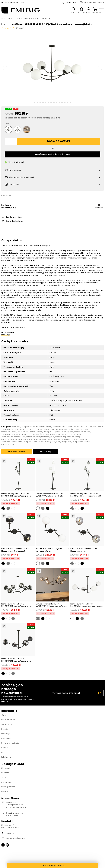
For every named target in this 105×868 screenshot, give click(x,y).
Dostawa (5, 791)
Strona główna (8, 18)
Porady (5, 729)
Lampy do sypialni (45, 432)
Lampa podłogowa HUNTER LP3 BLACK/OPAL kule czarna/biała (50, 495)
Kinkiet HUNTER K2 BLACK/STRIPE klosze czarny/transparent (15, 550)
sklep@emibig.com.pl (94, 2)
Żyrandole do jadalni (80, 429)
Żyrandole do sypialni (64, 432)
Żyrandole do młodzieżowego (46, 439)
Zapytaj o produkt (14, 217)
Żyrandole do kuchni (45, 429)
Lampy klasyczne (53, 442)
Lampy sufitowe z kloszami (33, 427)
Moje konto (6, 768)
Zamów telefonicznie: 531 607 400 (52, 154)
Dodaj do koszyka (59, 141)
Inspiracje (6, 734)
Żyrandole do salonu (27, 432)
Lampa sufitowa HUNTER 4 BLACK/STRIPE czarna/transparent (16, 660)
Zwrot (4, 778)
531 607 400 (71, 2)
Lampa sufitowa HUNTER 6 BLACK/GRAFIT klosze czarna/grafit (51, 605)
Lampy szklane (8, 444)
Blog (3, 752)
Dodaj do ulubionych (15, 221)
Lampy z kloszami (79, 439)
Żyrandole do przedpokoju (13, 437)
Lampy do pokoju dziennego (39, 437)
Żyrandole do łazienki (11, 434)
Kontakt (5, 748)
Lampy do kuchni (27, 429)
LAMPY (19, 18)
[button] (7, 141)
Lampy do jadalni (62, 429)
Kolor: (7, 124)
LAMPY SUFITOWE (80, 427)
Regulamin (6, 738)
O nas (4, 715)
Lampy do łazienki (82, 432)
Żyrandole (45, 18)
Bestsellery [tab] (46, 451)
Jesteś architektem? (10, 2)
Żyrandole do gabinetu (50, 434)
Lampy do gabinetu (30, 434)
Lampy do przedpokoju (72, 434)
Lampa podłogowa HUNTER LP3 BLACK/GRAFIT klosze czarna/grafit (86, 495)
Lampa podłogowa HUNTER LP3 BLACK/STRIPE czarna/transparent (16, 495)
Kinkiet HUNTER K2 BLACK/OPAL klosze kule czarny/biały (52, 550)
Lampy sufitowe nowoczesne (59, 427)
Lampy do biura (96, 427)
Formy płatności (8, 787)
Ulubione (5, 773)
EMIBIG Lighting (9, 207)
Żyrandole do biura (10, 429)
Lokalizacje (6, 757)
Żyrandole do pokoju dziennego (67, 437)
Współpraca (7, 724)
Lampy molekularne (81, 442)
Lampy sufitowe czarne (34, 442)
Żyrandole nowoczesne (12, 442)
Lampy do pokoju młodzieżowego (17, 439)
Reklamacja (7, 782)
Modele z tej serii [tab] (17, 451)
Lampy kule (67, 442)
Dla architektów (8, 720)
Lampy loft (65, 439)
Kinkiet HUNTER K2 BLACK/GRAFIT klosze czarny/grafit (84, 550)
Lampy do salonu (9, 432)
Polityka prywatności (10, 743)
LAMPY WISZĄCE (31, 18)
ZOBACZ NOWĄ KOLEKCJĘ (53, 865)
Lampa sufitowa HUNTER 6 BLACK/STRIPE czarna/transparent (16, 605)
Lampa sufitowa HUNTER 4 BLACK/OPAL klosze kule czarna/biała (87, 605)
